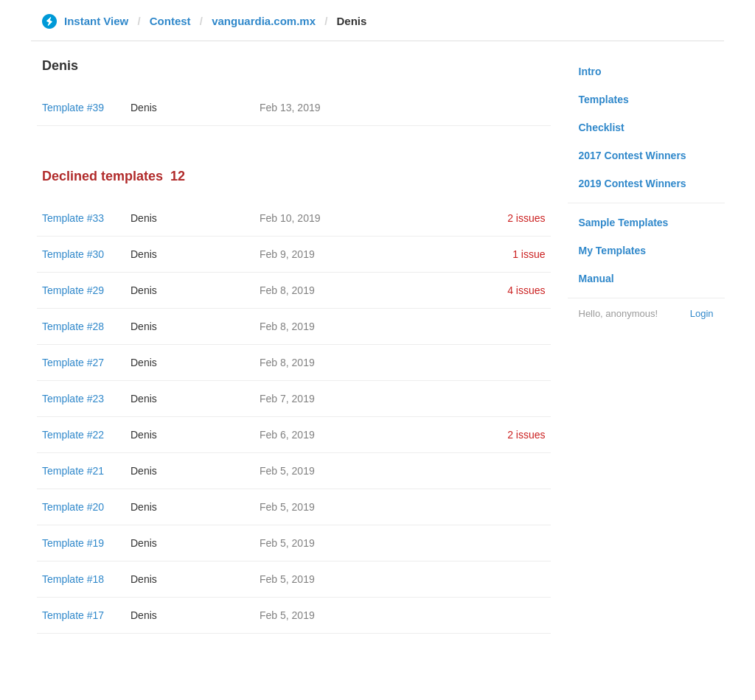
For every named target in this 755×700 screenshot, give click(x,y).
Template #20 (73, 507)
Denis (144, 108)
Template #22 (73, 435)
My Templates (613, 251)
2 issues (526, 218)
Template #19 (73, 543)
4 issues (526, 290)
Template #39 (73, 108)
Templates (604, 99)
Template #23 (73, 399)
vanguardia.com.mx (264, 21)
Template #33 (73, 218)
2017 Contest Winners (633, 155)
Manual (596, 279)
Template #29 (73, 290)
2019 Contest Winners (633, 183)
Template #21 (73, 471)
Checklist (602, 127)
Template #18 (73, 579)
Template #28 (73, 326)
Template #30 (73, 254)
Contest (170, 21)
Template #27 (73, 363)
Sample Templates (624, 223)
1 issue (529, 254)
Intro (590, 71)
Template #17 (73, 615)
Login (702, 314)
